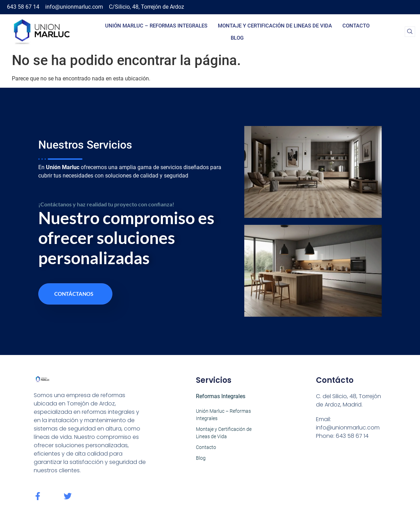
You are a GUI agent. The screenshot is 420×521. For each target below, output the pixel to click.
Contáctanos (74, 294)
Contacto (356, 26)
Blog (237, 38)
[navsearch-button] (410, 32)
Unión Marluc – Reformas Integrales (156, 26)
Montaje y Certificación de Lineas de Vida (275, 26)
